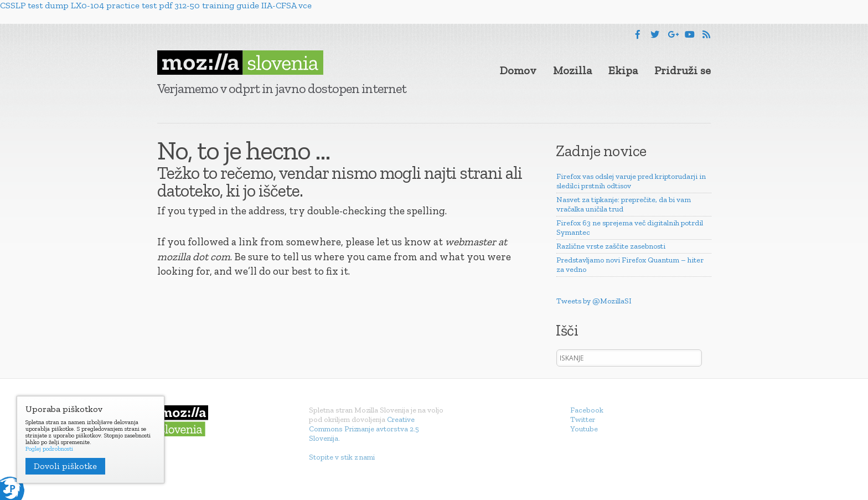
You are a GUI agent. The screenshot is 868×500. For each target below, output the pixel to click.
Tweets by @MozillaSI (594, 301)
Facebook (587, 410)
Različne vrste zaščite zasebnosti (611, 246)
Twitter (583, 419)
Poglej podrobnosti (49, 449)
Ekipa (623, 70)
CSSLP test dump (34, 5)
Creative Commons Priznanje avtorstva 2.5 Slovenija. (364, 429)
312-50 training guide (217, 5)
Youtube (584, 429)
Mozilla (572, 70)
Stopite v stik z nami (342, 457)
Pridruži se (683, 70)
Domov (518, 70)
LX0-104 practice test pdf (122, 5)
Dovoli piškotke (65, 466)
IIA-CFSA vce (286, 5)
